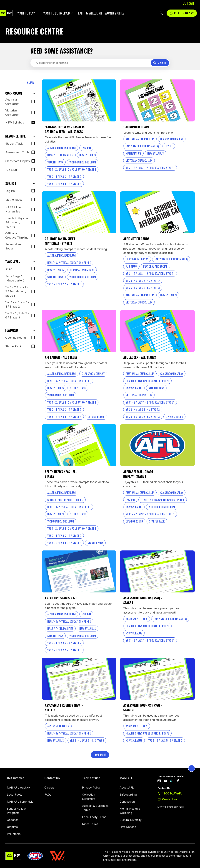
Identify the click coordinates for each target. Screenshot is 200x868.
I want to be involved (56, 13)
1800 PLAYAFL (172, 793)
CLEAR (30, 83)
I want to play (25, 13)
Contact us (170, 799)
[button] (20, 93)
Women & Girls (115, 13)
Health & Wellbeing (89, 13)
